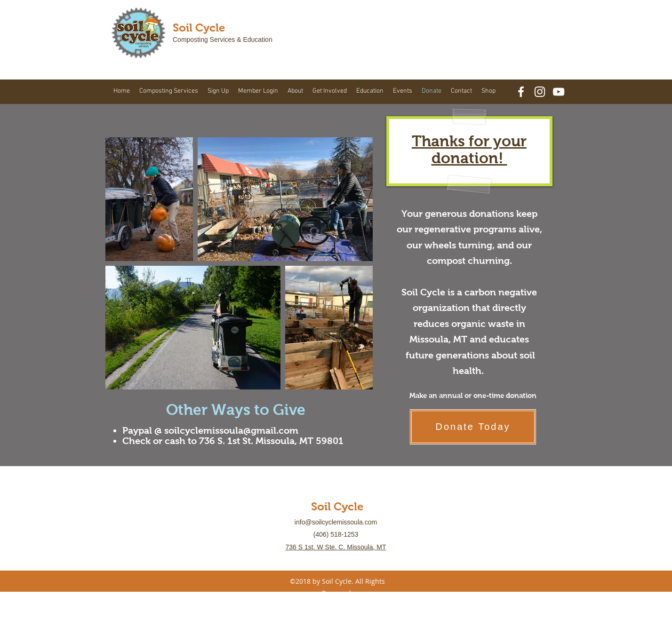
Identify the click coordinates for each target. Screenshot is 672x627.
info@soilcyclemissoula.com (336, 522)
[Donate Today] (473, 427)
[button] (169, 91)
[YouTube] (559, 92)
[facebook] (521, 92)
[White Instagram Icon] (540, 92)
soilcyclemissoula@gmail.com (231, 430)
